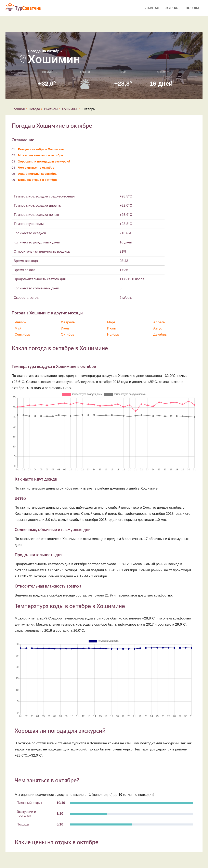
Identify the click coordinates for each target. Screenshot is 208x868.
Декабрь (160, 334)
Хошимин (69, 109)
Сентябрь (22, 334)
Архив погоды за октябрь (37, 174)
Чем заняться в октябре (36, 167)
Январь (21, 322)
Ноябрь (113, 334)
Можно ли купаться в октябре (41, 155)
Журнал (172, 8)
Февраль (68, 322)
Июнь (65, 328)
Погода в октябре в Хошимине (41, 149)
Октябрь (68, 334)
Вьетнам (51, 109)
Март (111, 322)
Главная (151, 8)
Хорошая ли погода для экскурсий (44, 161)
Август (159, 328)
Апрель (159, 322)
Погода (193, 8)
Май (18, 328)
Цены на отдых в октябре (37, 180)
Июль (111, 328)
